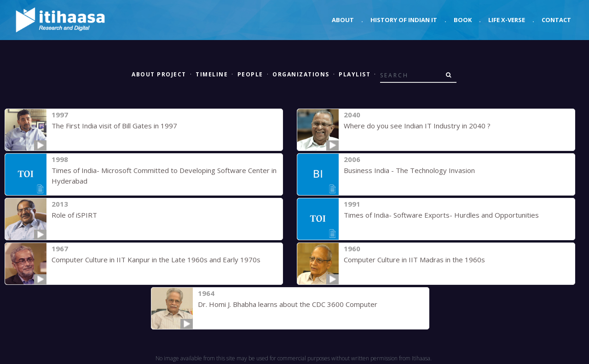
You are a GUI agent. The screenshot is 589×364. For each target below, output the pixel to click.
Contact (556, 20)
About (343, 20)
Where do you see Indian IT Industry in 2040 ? (417, 126)
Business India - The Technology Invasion (409, 170)
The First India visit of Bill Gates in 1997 (114, 126)
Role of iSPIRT (74, 215)
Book (463, 20)
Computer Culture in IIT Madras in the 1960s (414, 260)
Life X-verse (507, 20)
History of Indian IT (404, 20)
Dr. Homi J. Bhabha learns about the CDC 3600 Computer (288, 304)
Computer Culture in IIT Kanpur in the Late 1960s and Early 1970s (156, 260)
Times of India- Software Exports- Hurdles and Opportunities (441, 215)
